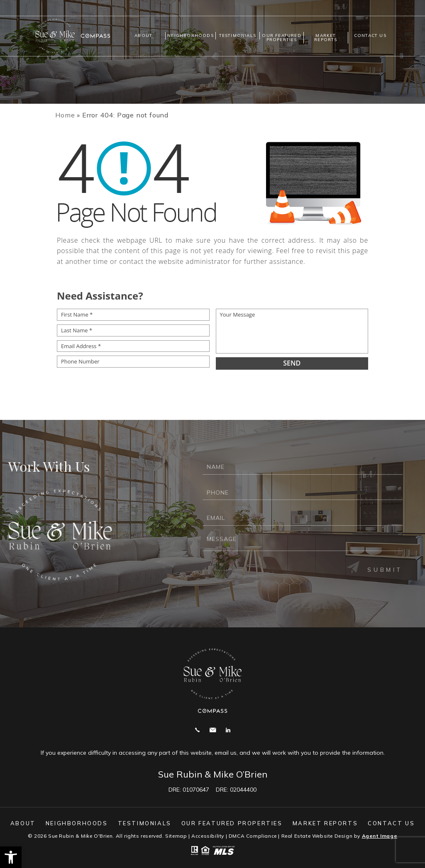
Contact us (370, 35)
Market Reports (326, 38)
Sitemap (176, 836)
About (143, 35)
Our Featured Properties (281, 38)
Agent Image (380, 836)
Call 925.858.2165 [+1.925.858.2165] (197, 730)
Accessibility (208, 836)
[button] (11, 857)
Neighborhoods (191, 35)
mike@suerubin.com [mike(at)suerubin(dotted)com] (213, 730)
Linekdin (228, 730)
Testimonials (238, 35)
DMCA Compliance (253, 836)
